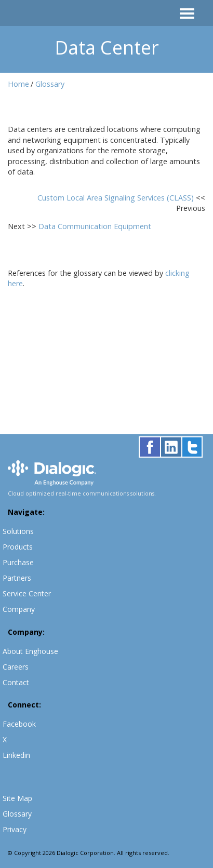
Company (19, 609)
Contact (16, 682)
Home (18, 84)
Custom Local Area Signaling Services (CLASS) (117, 198)
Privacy (15, 829)
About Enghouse (30, 651)
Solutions (18, 531)
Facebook (19, 724)
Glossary (50, 84)
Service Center (27, 593)
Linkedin (16, 755)
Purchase (18, 562)
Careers (16, 667)
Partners (17, 578)
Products (18, 547)
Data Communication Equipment (95, 226)
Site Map (17, 798)
